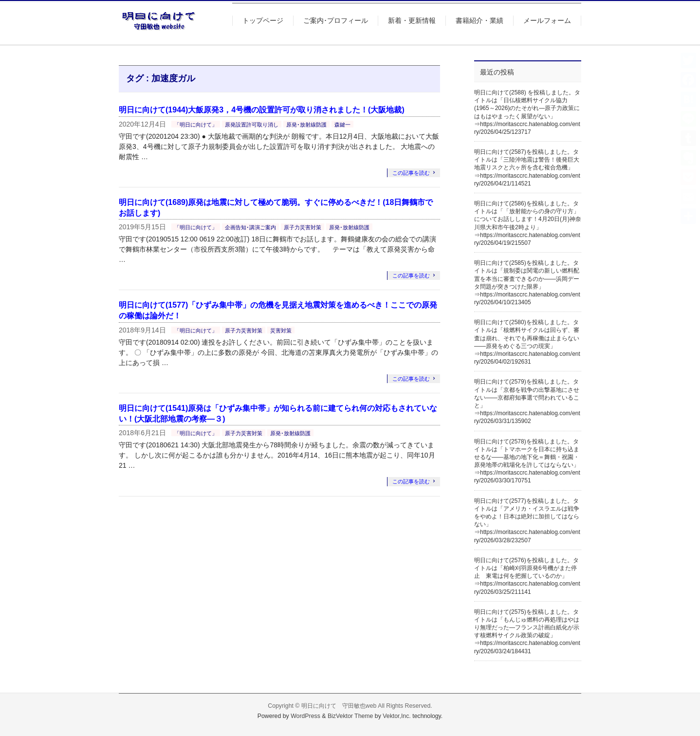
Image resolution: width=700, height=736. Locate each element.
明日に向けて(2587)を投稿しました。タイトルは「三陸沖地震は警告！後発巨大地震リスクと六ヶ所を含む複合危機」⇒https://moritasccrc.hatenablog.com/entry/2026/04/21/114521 (527, 168)
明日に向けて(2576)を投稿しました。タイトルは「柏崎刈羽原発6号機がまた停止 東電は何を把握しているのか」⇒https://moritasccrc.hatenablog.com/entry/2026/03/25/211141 (527, 576)
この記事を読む (411, 173)
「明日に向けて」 (196, 125)
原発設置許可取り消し (252, 125)
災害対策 (281, 331)
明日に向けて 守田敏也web (339, 706)
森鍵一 (342, 125)
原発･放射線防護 (306, 125)
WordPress (305, 716)
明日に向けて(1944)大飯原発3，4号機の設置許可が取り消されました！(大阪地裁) (262, 110)
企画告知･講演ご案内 (250, 227)
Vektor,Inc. (397, 716)
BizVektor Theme (350, 716)
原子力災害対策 (303, 227)
